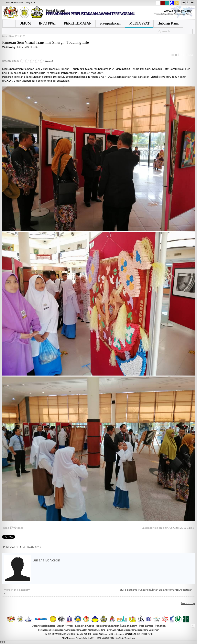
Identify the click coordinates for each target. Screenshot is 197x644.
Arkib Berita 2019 (30, 547)
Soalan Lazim (129, 626)
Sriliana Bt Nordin (27, 47)
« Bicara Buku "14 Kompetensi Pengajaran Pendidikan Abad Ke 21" (74, 590)
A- (184, 3)
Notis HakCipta (84, 626)
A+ (192, 3)
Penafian (160, 626)
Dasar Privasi (65, 626)
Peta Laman (146, 626)
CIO (2, 642)
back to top (188, 603)
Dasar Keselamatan (43, 626)
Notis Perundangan (108, 626)
